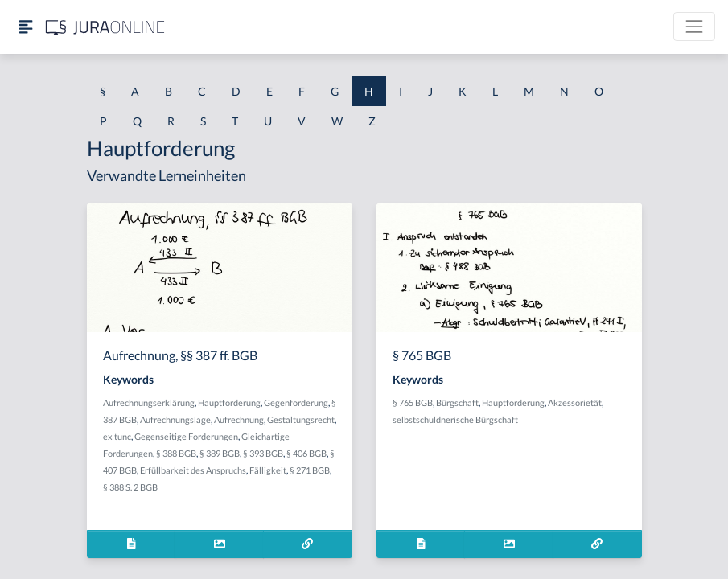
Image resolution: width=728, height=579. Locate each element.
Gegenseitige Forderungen (186, 436)
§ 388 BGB (176, 453)
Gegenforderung (296, 402)
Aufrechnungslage (175, 419)
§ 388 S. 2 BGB (130, 487)
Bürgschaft (457, 402)
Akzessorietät (575, 402)
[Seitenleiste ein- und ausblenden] (26, 27)
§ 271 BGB (310, 470)
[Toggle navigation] (694, 27)
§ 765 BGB (413, 402)
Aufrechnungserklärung (149, 402)
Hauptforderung (229, 402)
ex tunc (117, 436)
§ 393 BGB (263, 453)
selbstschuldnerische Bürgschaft (455, 419)
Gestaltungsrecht (301, 419)
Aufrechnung (239, 419)
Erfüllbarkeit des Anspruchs (193, 470)
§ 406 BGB (306, 453)
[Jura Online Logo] (105, 27)
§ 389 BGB (220, 453)
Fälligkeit (268, 470)
